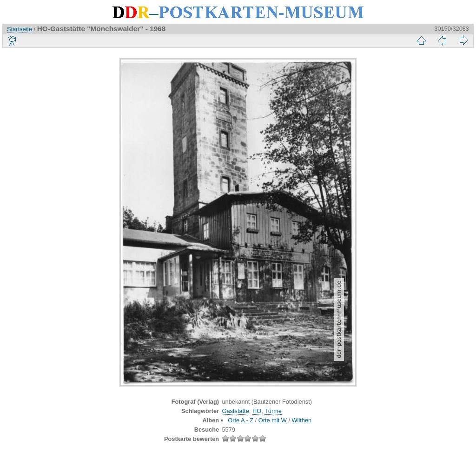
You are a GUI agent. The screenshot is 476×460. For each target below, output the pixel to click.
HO (257, 411)
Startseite (20, 29)
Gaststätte (235, 411)
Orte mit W (273, 420)
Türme (273, 411)
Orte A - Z (241, 420)
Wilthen (302, 420)
